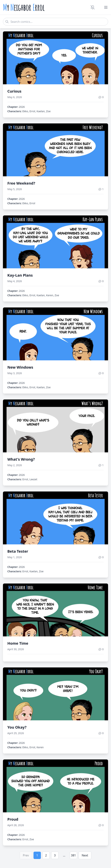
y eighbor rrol (24, 7)
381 (73, 855)
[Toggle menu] (106, 7)
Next (85, 855)
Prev (26, 855)
